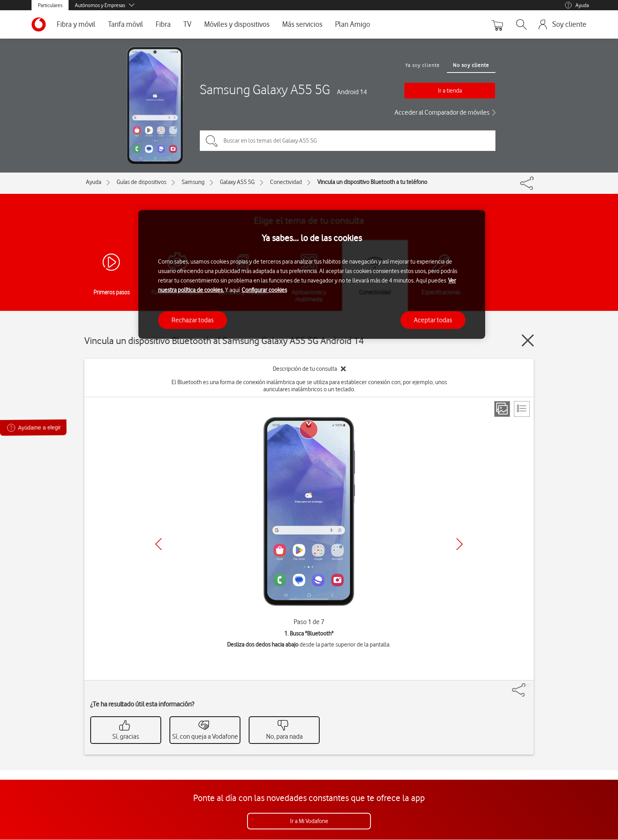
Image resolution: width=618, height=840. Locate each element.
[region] (312, 274)
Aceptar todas (433, 320)
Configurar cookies (264, 290)
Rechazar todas (193, 320)
